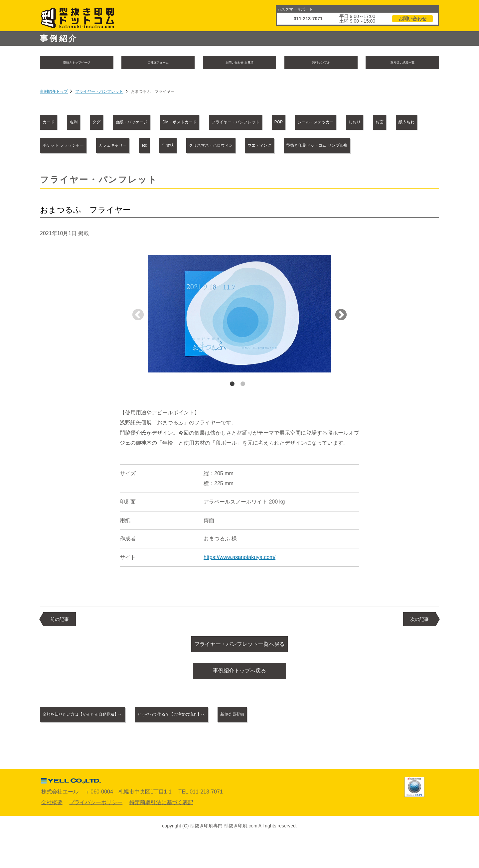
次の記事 (419, 643)
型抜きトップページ (77, 63)
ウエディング (190, 169)
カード (56, 123)
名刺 (95, 123)
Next (341, 339)
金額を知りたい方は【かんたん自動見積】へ (101, 744)
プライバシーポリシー (96, 831)
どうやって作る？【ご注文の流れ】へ (225, 744)
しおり (129, 146)
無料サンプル (321, 63)
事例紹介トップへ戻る (239, 699)
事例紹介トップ (54, 93)
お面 (168, 146)
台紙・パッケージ (183, 123)
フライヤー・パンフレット (99, 93)
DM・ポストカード (253, 123)
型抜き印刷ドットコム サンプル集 (272, 169)
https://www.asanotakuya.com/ (239, 581)
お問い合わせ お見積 (239, 63)
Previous (138, 339)
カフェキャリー (345, 146)
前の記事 (60, 643)
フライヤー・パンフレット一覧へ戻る (239, 669)
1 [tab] (232, 408)
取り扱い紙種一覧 (402, 63)
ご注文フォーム (158, 63)
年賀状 (56, 169)
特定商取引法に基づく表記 (161, 831)
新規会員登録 (312, 744)
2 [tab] (243, 408)
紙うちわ (210, 146)
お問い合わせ (412, 19)
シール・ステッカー (72, 146)
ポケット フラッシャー (273, 146)
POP (397, 123)
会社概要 (52, 831)
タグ (131, 123)
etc (393, 146)
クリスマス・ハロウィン (119, 169)
